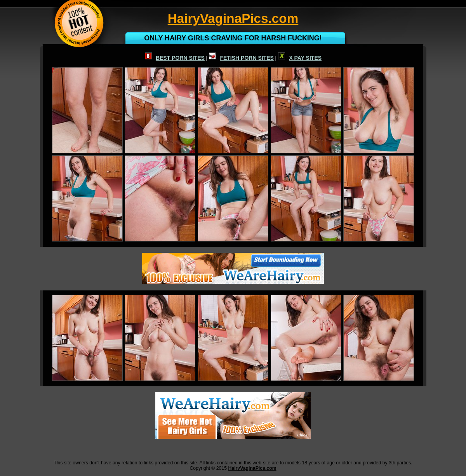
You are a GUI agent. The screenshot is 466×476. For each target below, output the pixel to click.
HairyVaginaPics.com (252, 468)
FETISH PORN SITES (241, 58)
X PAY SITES (300, 58)
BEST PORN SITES (175, 58)
